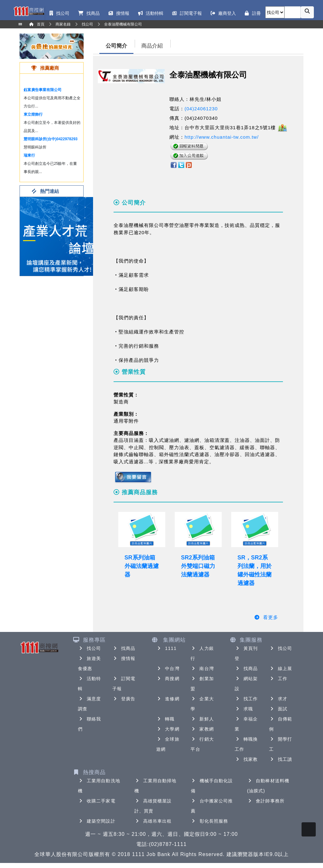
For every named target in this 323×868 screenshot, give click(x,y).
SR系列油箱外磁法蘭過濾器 (142, 566)
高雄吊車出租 (153, 821)
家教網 (202, 729)
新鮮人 (202, 719)
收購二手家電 (97, 801)
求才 (278, 699)
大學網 (168, 729)
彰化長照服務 (210, 821)
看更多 (266, 617)
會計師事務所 (266, 801)
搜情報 (124, 658)
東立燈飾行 (33, 114)
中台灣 (168, 668)
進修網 (168, 699)
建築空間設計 (97, 821)
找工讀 (281, 759)
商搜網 (168, 679)
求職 (244, 709)
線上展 (281, 668)
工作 (278, 679)
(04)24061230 (201, 109)
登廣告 (124, 699)
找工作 (246, 699)
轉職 (165, 719)
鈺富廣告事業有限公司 (43, 90)
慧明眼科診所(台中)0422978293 (51, 139)
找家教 (246, 759)
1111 (166, 648)
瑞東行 (29, 155)
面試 (278, 709)
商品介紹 (152, 46)
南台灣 (202, 668)
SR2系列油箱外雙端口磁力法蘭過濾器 (198, 566)
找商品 (124, 648)
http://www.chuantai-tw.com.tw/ (222, 137)
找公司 (89, 648)
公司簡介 (116, 46)
